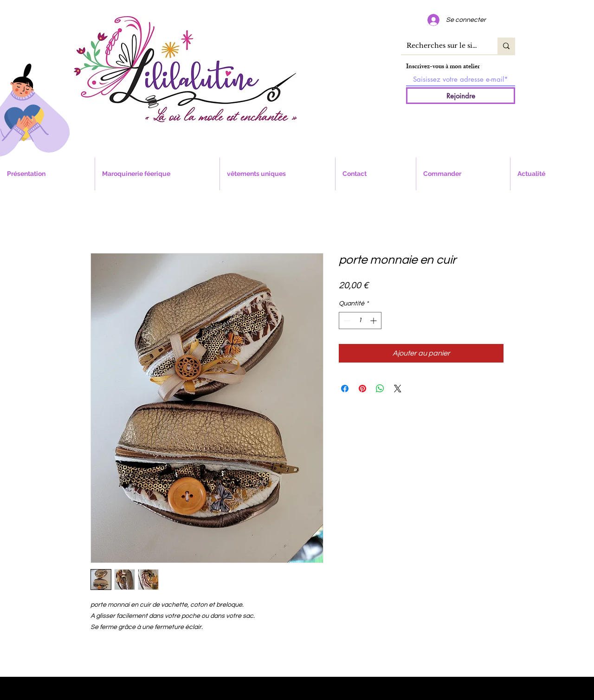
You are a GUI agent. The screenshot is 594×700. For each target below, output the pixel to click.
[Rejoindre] (461, 96)
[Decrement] (346, 321)
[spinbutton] (360, 321)
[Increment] (374, 321)
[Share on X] (398, 389)
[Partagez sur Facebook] (345, 389)
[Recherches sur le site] (442, 46)
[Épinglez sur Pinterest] (362, 389)
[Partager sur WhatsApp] (380, 389)
